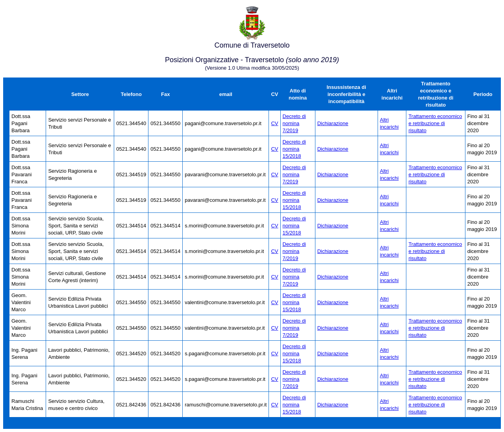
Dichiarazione (333, 123)
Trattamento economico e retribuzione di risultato (435, 123)
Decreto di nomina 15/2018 (294, 149)
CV (274, 123)
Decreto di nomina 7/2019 (294, 123)
